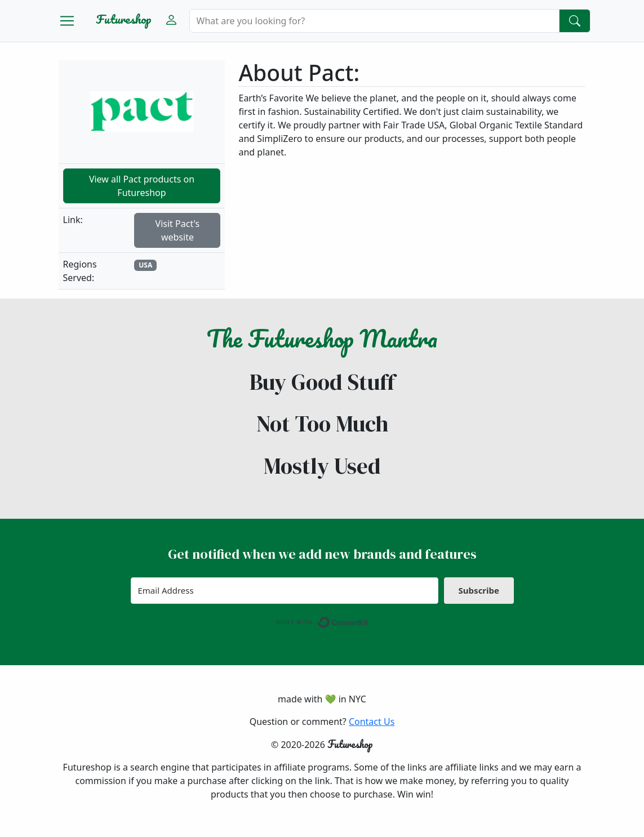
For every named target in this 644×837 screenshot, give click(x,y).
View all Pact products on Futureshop (142, 186)
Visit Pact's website (178, 230)
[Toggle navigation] (67, 21)
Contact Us (372, 722)
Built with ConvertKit (369, 620)
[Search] (374, 21)
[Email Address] (285, 591)
